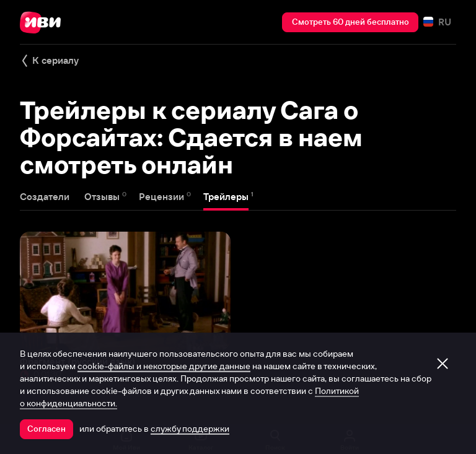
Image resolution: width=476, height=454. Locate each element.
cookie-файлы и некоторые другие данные (164, 366)
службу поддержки (190, 429)
